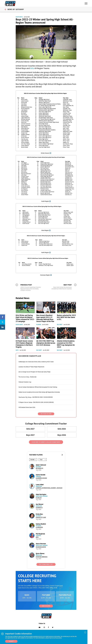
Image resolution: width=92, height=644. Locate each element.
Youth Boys (19, 17)
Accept (11, 641)
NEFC (37, 537)
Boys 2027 (30, 435)
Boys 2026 (62, 435)
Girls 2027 (30, 429)
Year (41, 460)
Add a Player (46, 606)
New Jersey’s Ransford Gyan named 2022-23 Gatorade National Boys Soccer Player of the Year (45, 318)
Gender (32, 460)
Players (39, 325)
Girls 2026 (62, 429)
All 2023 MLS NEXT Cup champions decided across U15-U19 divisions (46, 343)
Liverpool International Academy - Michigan (49, 488)
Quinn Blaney (40, 553)
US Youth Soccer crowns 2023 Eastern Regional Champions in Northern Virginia (24, 344)
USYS (17, 350)
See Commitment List (46, 564)
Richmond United (41, 547)
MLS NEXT (60, 325)
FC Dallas (39, 498)
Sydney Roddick (41, 524)
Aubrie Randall (41, 475)
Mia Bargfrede (40, 534)
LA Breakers (39, 527)
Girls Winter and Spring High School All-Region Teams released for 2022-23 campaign (25, 318)
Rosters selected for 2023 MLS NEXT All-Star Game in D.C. (66, 317)
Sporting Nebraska (42, 557)
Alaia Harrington (41, 494)
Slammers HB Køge (41, 478)
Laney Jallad (40, 485)
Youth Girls (19, 325)
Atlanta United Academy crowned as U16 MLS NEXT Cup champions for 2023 (66, 344)
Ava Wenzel (40, 504)
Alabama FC (39, 508)
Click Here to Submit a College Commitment (46, 442)
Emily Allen (39, 514)
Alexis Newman (41, 544)
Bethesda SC (39, 468)
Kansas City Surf (41, 517)
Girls (32, 68)
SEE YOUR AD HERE (46, 414)
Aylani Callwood (41, 465)
